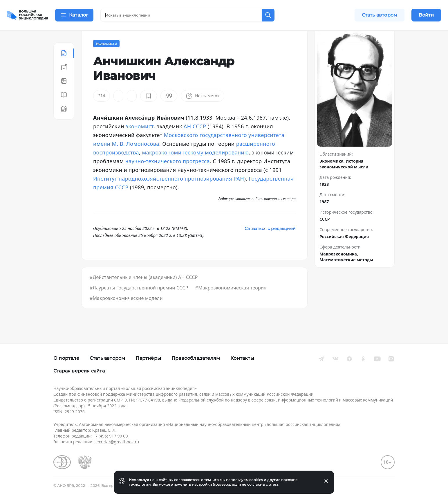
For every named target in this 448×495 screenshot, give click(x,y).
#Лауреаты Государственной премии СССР (139, 302)
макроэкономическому (172, 167)
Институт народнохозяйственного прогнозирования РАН (169, 193)
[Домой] (28, 15)
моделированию (227, 167)
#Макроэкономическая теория (231, 302)
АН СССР (195, 141)
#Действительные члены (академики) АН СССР (144, 291)
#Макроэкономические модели (126, 312)
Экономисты (106, 58)
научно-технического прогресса (168, 175)
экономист (140, 141)
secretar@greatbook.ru (117, 442)
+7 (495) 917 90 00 (110, 436)
